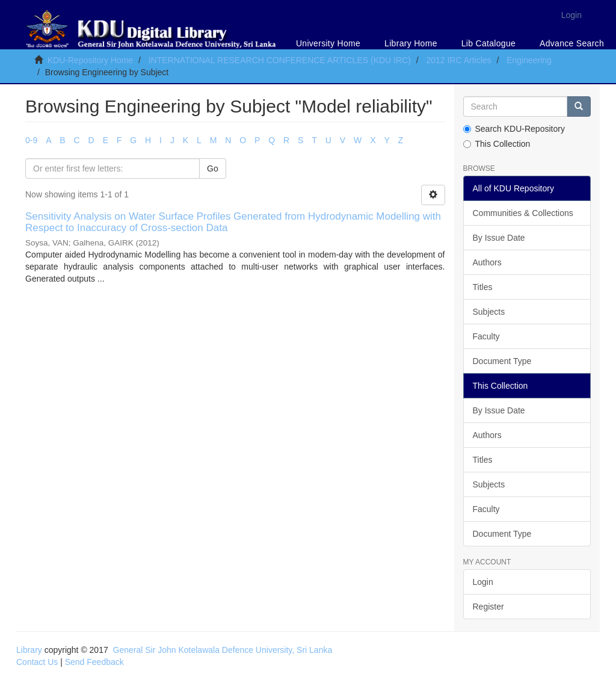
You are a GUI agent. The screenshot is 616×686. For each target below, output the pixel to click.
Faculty (486, 336)
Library (29, 650)
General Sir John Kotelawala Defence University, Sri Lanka (223, 650)
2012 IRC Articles (458, 60)
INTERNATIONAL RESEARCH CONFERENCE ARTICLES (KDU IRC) (280, 60)
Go (213, 168)
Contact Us (37, 662)
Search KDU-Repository (514, 129)
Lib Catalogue (488, 43)
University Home (328, 43)
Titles (483, 287)
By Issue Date (499, 238)
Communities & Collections (523, 213)
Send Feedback (94, 662)
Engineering (529, 60)
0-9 (31, 140)
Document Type (502, 361)
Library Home (411, 43)
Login (483, 582)
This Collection (497, 144)
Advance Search (572, 43)
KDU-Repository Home (90, 60)
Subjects (489, 312)
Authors (487, 262)
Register (488, 607)
